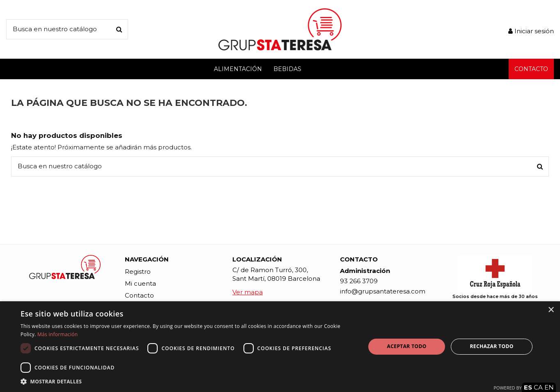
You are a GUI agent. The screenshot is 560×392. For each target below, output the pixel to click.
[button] (188, 382)
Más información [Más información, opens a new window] (57, 334)
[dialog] (280, 347)
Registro (138, 272)
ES (528, 387)
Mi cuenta (140, 283)
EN (549, 387)
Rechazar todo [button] (491, 346)
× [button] (551, 310)
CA (538, 387)
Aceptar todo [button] (407, 346)
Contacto (139, 295)
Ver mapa (248, 292)
